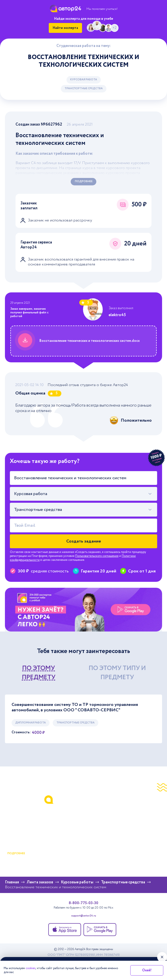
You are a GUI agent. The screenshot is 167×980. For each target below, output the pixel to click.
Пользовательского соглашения (97, 556)
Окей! (147, 970)
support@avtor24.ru (84, 916)
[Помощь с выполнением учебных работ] (83, 610)
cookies (31, 968)
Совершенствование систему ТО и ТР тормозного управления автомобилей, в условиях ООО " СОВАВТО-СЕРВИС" (75, 708)
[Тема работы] (83, 478)
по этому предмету (39, 673)
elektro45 (117, 315)
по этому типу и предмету (117, 673)
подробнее (16, 853)
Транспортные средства (84, 88)
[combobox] (83, 494)
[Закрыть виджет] (162, 957)
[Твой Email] (83, 525)
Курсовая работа (84, 80)
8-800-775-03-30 (83, 903)
